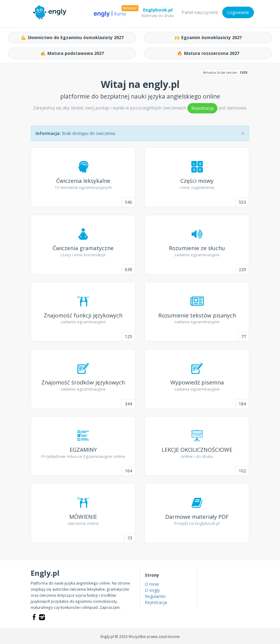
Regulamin (155, 596)
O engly (152, 590)
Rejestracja (202, 108)
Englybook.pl (158, 11)
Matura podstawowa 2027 (72, 53)
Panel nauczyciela (200, 12)
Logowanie (238, 12)
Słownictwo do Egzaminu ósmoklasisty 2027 (72, 38)
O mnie (152, 584)
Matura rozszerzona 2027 (208, 53)
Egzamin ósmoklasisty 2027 (208, 38)
